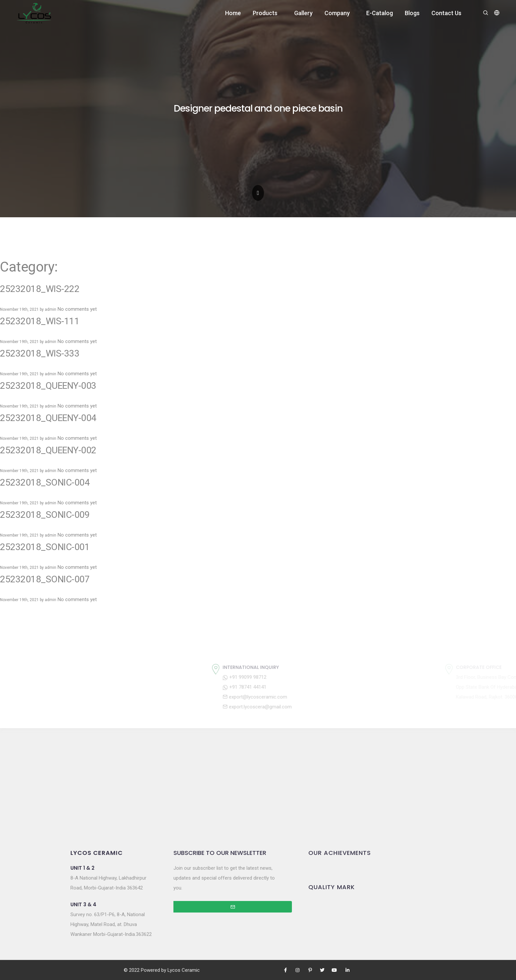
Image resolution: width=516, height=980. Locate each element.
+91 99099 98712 (288, 677)
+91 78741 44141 (288, 687)
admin (51, 309)
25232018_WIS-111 (40, 321)
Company (337, 13)
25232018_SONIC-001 (45, 547)
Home (233, 13)
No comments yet (77, 309)
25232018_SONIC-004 (45, 482)
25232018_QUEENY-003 (48, 386)
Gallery (303, 13)
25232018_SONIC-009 (45, 515)
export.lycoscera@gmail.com (300, 707)
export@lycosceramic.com (298, 697)
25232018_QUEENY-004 (48, 418)
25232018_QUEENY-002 (48, 450)
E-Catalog (380, 13)
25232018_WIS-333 (40, 353)
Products (265, 13)
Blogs (412, 13)
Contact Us (446, 13)
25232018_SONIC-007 (45, 579)
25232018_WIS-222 (40, 289)
